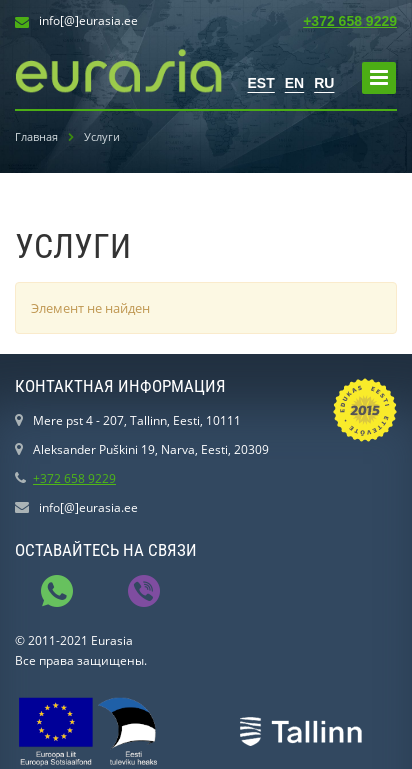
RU (324, 83)
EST (261, 83)
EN (294, 83)
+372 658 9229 (350, 21)
